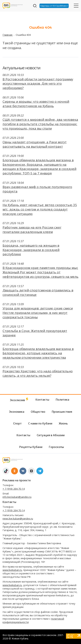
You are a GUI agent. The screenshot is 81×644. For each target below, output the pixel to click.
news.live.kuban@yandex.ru (18, 519)
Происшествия (62, 412)
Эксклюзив (19, 400)
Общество (38, 412)
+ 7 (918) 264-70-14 (14, 489)
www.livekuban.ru (12, 570)
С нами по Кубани (40, 423)
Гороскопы (56, 447)
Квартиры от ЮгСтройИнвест (54, 6)
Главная (8, 35)
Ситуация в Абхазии (51, 435)
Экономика (17, 412)
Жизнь (63, 423)
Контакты (42, 400)
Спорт (17, 423)
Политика (62, 400)
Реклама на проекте (17, 480)
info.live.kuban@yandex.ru (17, 497)
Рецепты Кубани (31, 447)
